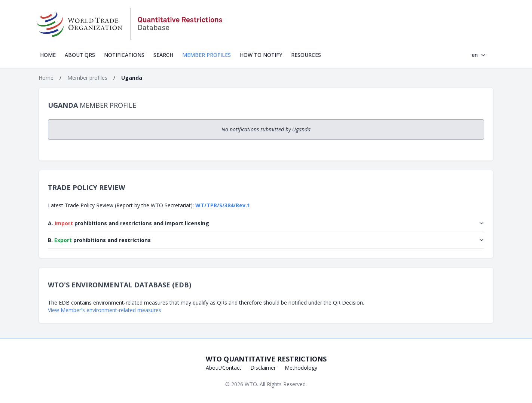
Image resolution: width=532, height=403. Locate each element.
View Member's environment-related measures (105, 310)
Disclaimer (263, 368)
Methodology (301, 368)
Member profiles (207, 55)
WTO (251, 384)
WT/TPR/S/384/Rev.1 (223, 205)
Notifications (124, 55)
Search (163, 55)
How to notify (261, 55)
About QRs (80, 55)
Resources (306, 55)
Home (48, 55)
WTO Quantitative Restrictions (266, 359)
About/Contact (224, 368)
